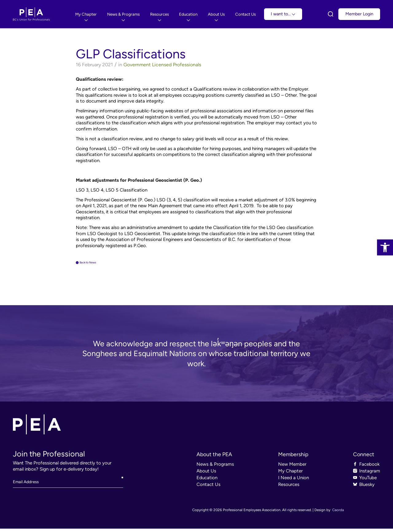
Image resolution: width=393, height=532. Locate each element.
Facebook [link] (369, 468)
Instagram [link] (370, 474)
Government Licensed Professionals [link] (162, 65)
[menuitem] (86, 14)
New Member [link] (292, 468)
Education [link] (207, 481)
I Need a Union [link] (294, 481)
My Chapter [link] (290, 474)
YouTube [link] (368, 481)
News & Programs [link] (215, 468)
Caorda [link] (338, 513)
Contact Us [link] (208, 488)
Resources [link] (289, 488)
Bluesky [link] (367, 488)
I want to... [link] (283, 14)
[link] (385, 247)
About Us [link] (206, 474)
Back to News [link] (96, 264)
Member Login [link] (359, 14)
